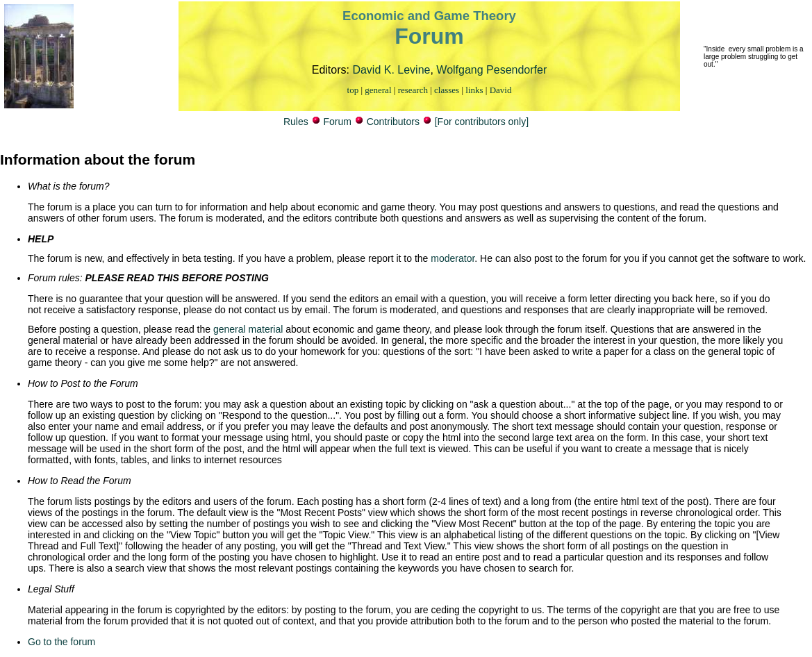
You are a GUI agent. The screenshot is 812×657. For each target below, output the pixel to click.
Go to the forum (61, 642)
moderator (451, 258)
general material (248, 329)
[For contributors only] (482, 122)
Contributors (393, 122)
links (474, 90)
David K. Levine (391, 70)
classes (447, 90)
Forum (337, 122)
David (501, 90)
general (378, 90)
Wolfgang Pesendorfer (491, 70)
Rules (296, 122)
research (413, 90)
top (353, 90)
